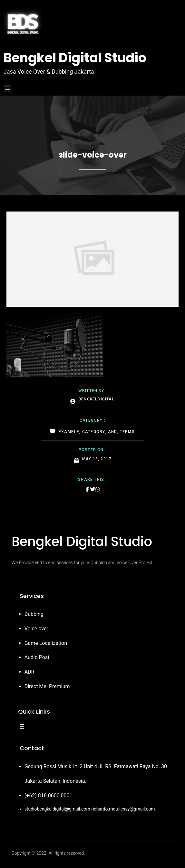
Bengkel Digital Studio (75, 58)
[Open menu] (7, 88)
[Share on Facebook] (87, 489)
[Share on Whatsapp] (98, 489)
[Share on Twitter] (92, 489)
